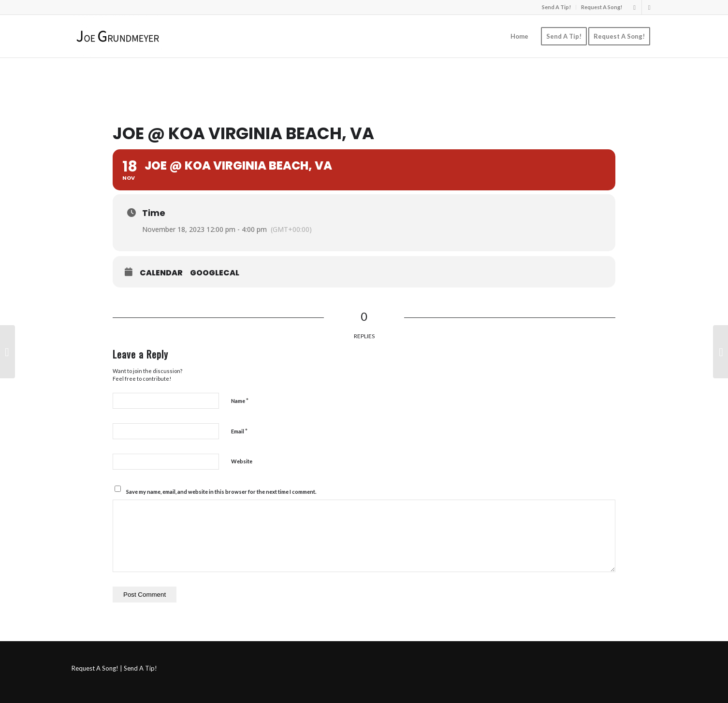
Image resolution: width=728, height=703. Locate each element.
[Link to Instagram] (634, 7)
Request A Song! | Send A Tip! (114, 668)
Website (242, 461)
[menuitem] (557, 7)
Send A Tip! (556, 7)
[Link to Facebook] (649, 7)
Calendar (161, 273)
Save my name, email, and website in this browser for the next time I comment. (221, 492)
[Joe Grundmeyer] (118, 36)
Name (240, 401)
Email (239, 431)
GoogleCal (215, 273)
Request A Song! (602, 7)
